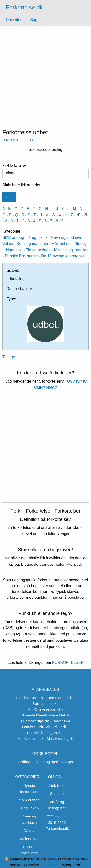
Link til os (57, 786)
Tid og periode (38, 250)
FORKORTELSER (67, 662)
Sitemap (57, 794)
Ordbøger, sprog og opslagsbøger (46, 762)
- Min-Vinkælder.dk (51, 727)
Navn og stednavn (67, 238)
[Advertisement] (45, 74)
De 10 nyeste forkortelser (63, 256)
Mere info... (51, 865)
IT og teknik (37, 238)
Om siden (14, 20)
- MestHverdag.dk (59, 738)
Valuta (8, 244)
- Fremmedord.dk (58, 698)
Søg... (35, 20)
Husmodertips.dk (35, 721)
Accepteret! (71, 865)
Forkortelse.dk (24, 7)
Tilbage (9, 357)
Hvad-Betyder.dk (30, 698)
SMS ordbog (13, 238)
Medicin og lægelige (71, 250)
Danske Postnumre (21, 256)
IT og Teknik (29, 808)
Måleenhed (61, 244)
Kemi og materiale (32, 244)
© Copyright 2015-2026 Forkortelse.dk (57, 822)
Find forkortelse (45, 171)
